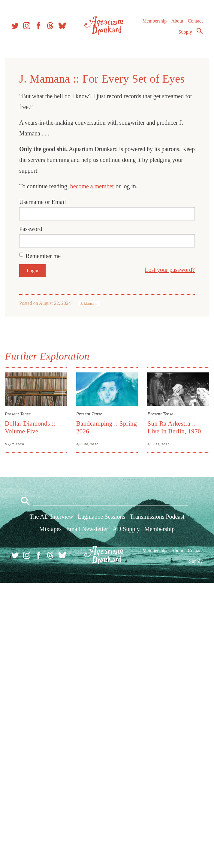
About (177, 21)
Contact (195, 21)
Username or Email (43, 202)
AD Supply (126, 529)
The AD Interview (51, 517)
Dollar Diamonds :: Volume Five (30, 427)
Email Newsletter (87, 529)
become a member (92, 186)
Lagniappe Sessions (101, 517)
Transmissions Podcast (157, 517)
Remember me (43, 256)
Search (200, 31)
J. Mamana (89, 304)
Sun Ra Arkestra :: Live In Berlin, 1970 (174, 427)
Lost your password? (170, 270)
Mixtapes (50, 529)
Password (31, 229)
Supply (185, 32)
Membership (154, 21)
